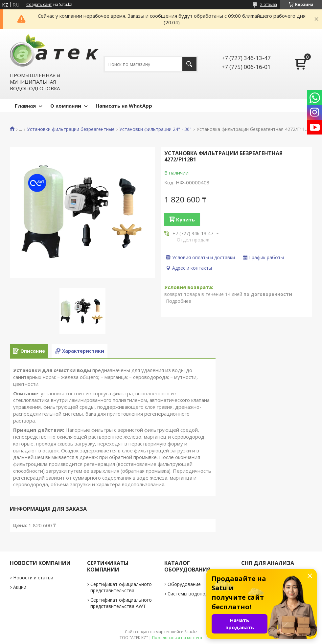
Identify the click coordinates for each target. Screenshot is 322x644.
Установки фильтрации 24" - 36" (155, 129)
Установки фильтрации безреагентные (71, 129)
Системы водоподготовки (197, 594)
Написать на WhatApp (124, 106)
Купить (185, 219)
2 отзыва (269, 4)
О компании (66, 106)
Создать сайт (39, 5)
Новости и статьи (33, 578)
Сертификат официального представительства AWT (121, 603)
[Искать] (189, 64)
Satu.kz (191, 632)
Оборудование (184, 584)
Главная (25, 106)
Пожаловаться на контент (177, 638)
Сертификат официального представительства (121, 587)
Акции (20, 587)
